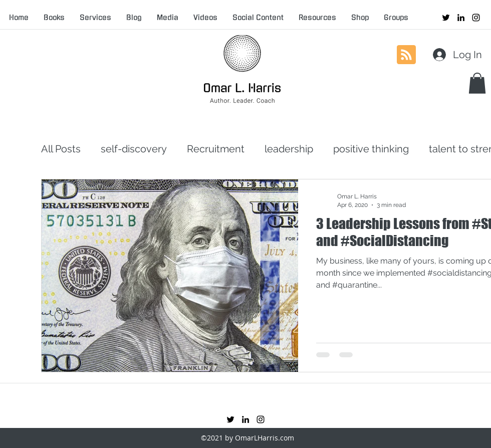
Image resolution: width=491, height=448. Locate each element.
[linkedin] (461, 18)
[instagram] (476, 18)
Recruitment (216, 149)
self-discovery (134, 149)
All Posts (61, 149)
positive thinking (371, 149)
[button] (477, 83)
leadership (289, 149)
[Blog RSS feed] (406, 55)
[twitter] (446, 18)
